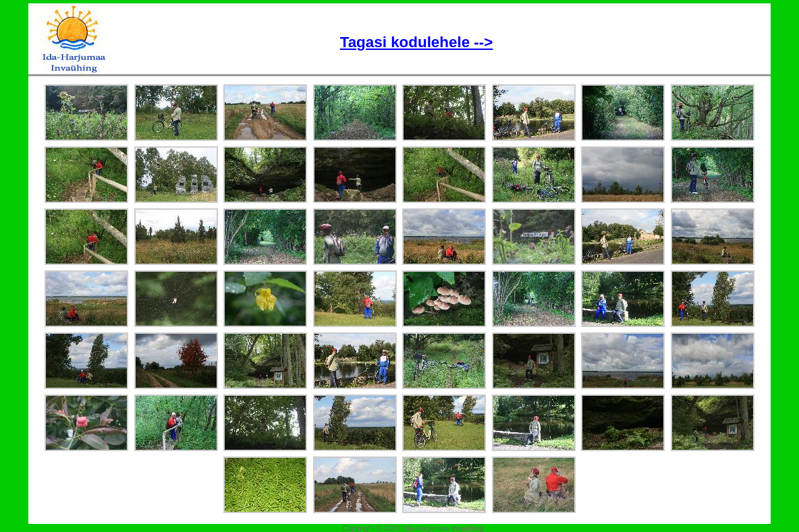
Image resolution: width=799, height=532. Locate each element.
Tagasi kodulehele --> (417, 42)
